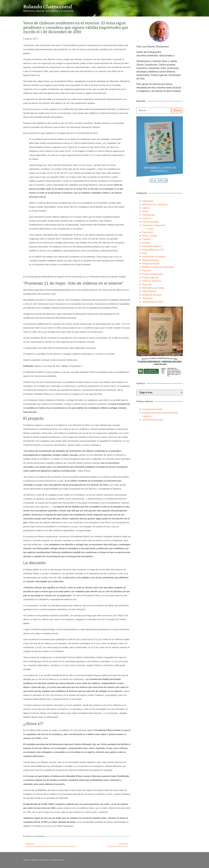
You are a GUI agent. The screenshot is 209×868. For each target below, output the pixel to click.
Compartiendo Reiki (152, 409)
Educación (148, 232)
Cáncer (146, 208)
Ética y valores (150, 236)
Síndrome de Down (152, 295)
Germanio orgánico (152, 246)
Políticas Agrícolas (152, 281)
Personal (147, 271)
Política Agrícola (151, 277)
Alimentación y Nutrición (155, 204)
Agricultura (148, 201)
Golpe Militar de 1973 (153, 250)
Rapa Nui (147, 284)
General (146, 243)
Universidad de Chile (153, 302)
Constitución (149, 215)
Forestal (146, 239)
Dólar (151, 229)
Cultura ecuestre (151, 222)
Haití (145, 253)
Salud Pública (149, 291)
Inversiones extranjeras (154, 257)
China (145, 211)
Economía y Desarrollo (154, 225)
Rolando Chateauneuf (48, 7)
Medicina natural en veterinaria (158, 267)
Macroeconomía (151, 260)
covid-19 (147, 218)
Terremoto (147, 298)
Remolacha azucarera (153, 288)
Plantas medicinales (153, 274)
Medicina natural (151, 264)
